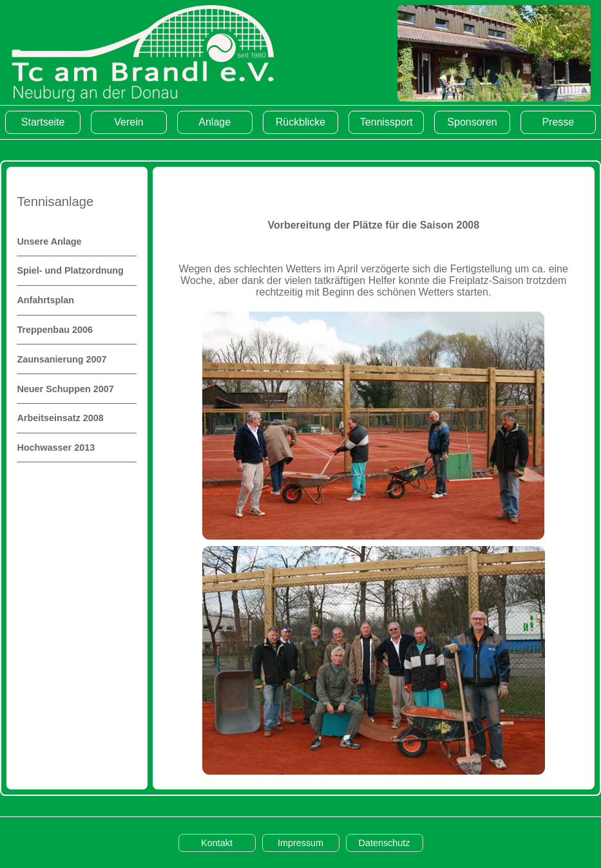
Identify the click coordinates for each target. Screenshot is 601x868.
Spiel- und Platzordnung (70, 270)
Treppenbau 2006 (55, 330)
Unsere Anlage (49, 241)
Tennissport (386, 122)
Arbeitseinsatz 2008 (60, 418)
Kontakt (217, 843)
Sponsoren (472, 122)
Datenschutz (385, 843)
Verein (129, 122)
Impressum (300, 843)
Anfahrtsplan (45, 300)
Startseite (43, 122)
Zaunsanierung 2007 (62, 359)
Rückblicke (300, 122)
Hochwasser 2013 (56, 448)
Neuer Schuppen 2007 (65, 389)
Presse (558, 122)
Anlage (215, 122)
